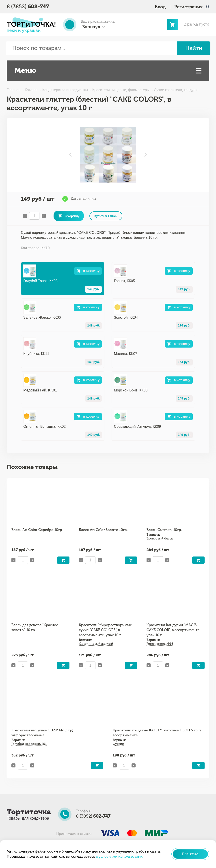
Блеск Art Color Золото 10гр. (103, 530)
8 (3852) (28, 6)
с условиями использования (120, 856)
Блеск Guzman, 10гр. (164, 530)
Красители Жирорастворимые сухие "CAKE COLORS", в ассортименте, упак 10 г (105, 630)
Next (146, 155)
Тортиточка (29, 812)
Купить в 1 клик (106, 216)
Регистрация (188, 7)
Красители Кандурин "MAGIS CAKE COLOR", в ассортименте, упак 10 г (174, 630)
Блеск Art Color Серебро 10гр (37, 530)
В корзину (72, 216)
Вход (160, 7)
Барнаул (91, 27)
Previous (70, 155)
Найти (194, 48)
